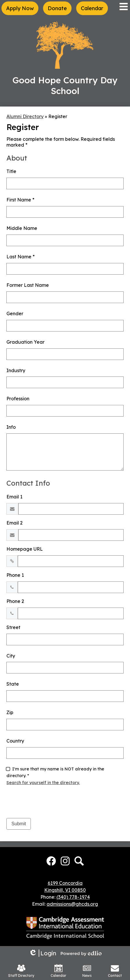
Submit (19, 824)
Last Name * (21, 257)
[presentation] (51, 802)
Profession (18, 399)
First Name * (20, 200)
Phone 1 (15, 575)
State (13, 684)
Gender (15, 314)
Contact (115, 971)
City (11, 656)
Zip (10, 712)
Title (11, 171)
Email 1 (14, 497)
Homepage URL (25, 549)
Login (42, 953)
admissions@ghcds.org (72, 904)
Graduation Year (25, 342)
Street (13, 627)
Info (11, 427)
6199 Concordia (65, 883)
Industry (16, 370)
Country (15, 741)
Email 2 (15, 523)
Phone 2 (15, 601)
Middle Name (22, 228)
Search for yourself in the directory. (43, 783)
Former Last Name (28, 285)
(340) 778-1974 (73, 897)
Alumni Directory (25, 116)
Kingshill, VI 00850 (65, 890)
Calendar (58, 971)
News (87, 971)
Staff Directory (21, 971)
